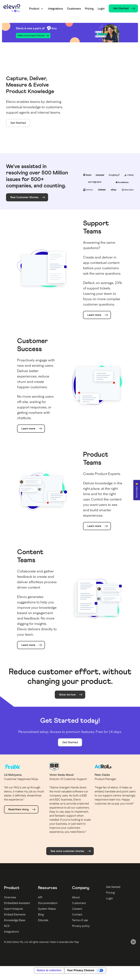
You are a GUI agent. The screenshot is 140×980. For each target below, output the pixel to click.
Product (34, 8)
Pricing (89, 8)
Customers (74, 8)
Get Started (18, 123)
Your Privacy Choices (81, 970)
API (40, 897)
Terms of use (80, 920)
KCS (7, 926)
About (76, 897)
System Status (47, 909)
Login (101, 8)
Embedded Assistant (17, 903)
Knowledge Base (15, 920)
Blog (41, 914)
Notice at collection (49, 970)
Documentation (48, 903)
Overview (10, 897)
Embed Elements (15, 914)
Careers (77, 909)
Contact (77, 914)
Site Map (74, 942)
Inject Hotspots (13, 909)
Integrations (55, 8)
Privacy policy (81, 926)
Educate (43, 920)
